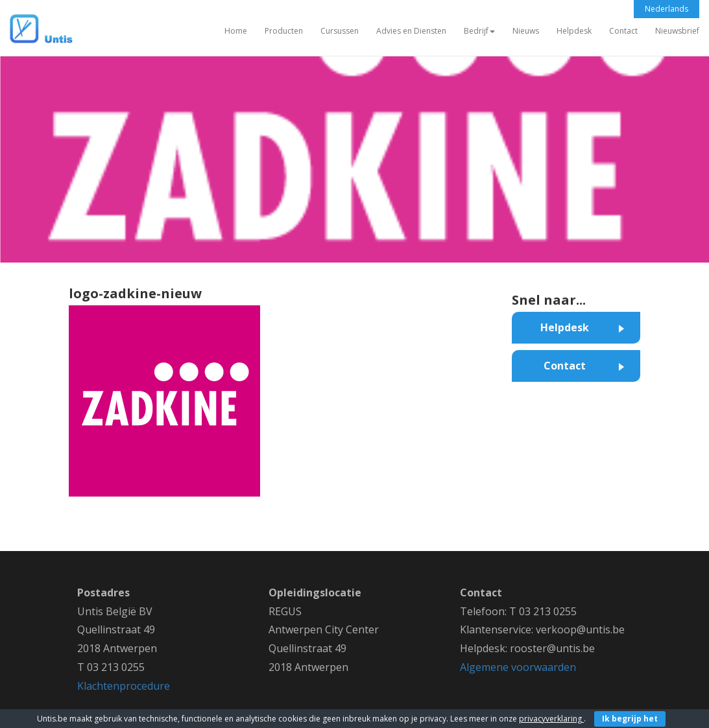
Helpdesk (574, 31)
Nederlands (667, 9)
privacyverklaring (551, 719)
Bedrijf (479, 31)
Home (236, 31)
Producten (284, 31)
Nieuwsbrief (677, 31)
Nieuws (526, 31)
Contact (623, 31)
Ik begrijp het (630, 719)
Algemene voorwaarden (518, 667)
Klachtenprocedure (124, 686)
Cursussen (340, 31)
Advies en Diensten (411, 31)
